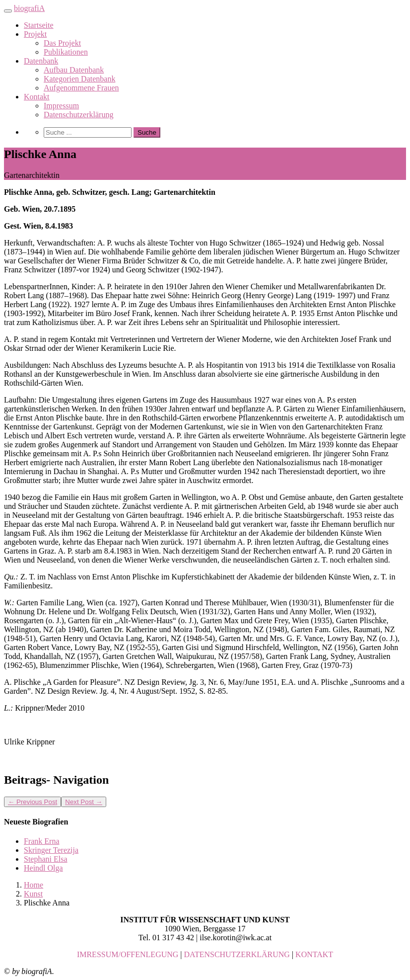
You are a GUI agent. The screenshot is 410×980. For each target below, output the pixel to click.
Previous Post (33, 802)
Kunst (33, 894)
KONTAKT (314, 954)
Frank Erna (42, 841)
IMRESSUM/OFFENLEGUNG (128, 954)
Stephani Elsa (46, 859)
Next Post (84, 802)
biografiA (29, 8)
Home (34, 885)
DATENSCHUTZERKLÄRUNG (237, 954)
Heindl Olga (43, 868)
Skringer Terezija (51, 850)
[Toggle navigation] (8, 11)
